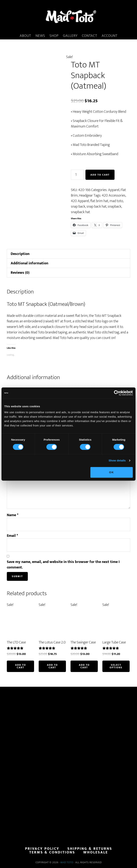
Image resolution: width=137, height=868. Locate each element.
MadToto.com (68, 16)
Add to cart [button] (21, 666)
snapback (115, 206)
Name (13, 515)
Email (12, 536)
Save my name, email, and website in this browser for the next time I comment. (63, 565)
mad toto (116, 201)
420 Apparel (80, 201)
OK (112, 472)
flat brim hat (99, 201)
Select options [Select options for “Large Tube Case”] (116, 666)
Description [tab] (20, 254)
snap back (78, 206)
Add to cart (100, 175)
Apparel (114, 190)
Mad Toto (67, 862)
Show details (117, 460)
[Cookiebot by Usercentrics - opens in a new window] (117, 393)
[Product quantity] (77, 175)
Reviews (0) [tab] (20, 273)
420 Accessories (114, 195)
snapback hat (80, 212)
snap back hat (96, 206)
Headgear (86, 195)
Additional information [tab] (29, 263)
